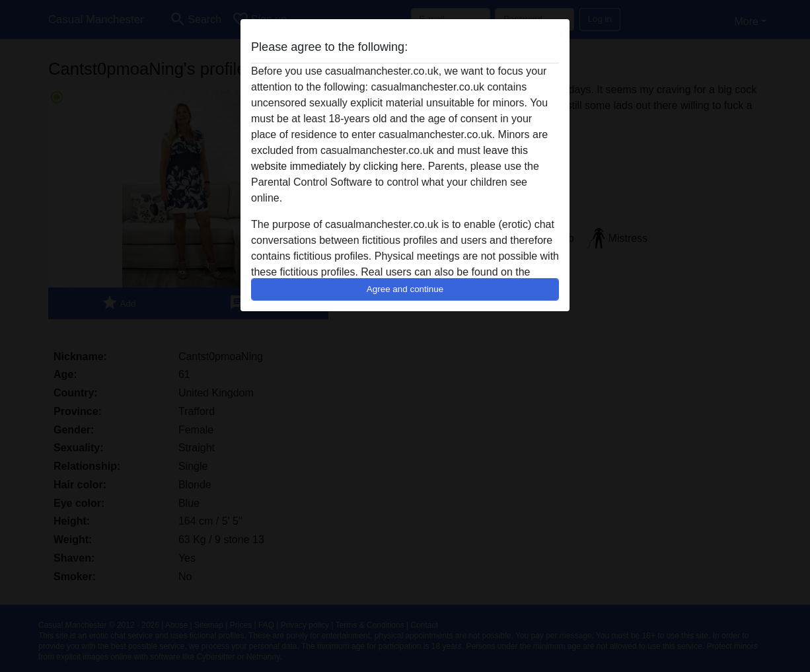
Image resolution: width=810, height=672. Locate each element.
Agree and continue (405, 289)
